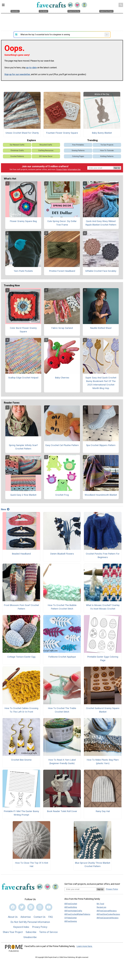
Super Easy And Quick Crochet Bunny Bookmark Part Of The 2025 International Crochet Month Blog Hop (101, 383)
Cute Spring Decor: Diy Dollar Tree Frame (62, 223)
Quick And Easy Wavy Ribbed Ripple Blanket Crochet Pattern (101, 223)
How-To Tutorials (107, 151)
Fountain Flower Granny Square (62, 133)
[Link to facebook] (13, 907)
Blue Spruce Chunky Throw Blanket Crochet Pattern (93, 865)
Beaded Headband (21, 554)
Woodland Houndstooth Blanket (101, 495)
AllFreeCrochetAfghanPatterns (77, 914)
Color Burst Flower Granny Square (23, 330)
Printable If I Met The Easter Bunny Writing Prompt (21, 813)
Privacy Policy (62, 169)
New (5, 509)
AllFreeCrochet (71, 904)
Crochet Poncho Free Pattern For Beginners (103, 555)
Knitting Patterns (107, 156)
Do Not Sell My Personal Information (30, 922)
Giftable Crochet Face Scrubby (101, 271)
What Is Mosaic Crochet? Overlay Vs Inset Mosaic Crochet (103, 607)
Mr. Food (100, 904)
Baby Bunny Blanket (102, 133)
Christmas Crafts (17, 151)
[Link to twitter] (22, 907)
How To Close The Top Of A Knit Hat (32, 865)
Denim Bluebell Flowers (62, 554)
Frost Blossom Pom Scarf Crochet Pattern (21, 607)
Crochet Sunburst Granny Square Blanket (103, 710)
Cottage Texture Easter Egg (21, 657)
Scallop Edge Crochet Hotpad (23, 378)
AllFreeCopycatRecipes (107, 911)
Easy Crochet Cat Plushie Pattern (62, 445)
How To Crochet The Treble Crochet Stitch (62, 710)
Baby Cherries (62, 378)
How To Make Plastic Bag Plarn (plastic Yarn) (103, 762)
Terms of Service (48, 932)
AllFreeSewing (71, 921)
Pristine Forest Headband (62, 271)
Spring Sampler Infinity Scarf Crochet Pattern (23, 447)
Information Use (74, 169)
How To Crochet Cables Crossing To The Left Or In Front (21, 710)
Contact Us (40, 917)
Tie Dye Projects (107, 145)
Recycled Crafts (46, 145)
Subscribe (31, 932)
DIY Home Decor (46, 156)
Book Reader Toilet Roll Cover (62, 811)
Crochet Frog (62, 495)
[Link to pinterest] (31, 907)
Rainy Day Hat (103, 811)
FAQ (50, 917)
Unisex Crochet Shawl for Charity (22, 133)
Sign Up (117, 168)
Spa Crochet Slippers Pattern (101, 445)
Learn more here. (85, 946)
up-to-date (31, 68)
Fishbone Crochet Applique (62, 657)
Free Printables (78, 145)
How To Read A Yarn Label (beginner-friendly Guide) (62, 762)
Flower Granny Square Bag (23, 221)
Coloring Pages (78, 156)
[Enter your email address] (80, 889)
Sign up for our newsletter (17, 74)
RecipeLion (101, 907)
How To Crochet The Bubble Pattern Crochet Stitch (62, 607)
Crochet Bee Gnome (21, 760)
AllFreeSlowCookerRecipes (108, 914)
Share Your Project (13, 932)
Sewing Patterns (78, 151)
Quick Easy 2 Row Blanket (23, 495)
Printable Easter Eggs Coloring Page (103, 659)
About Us (13, 917)
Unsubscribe (30, 937)
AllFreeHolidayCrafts (73, 911)
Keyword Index (21, 927)
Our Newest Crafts (17, 145)
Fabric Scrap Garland (62, 328)
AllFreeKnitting (71, 907)
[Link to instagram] (40, 907)
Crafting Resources (46, 151)
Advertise (26, 917)
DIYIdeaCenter (71, 918)
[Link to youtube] (49, 907)
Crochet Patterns (17, 156)
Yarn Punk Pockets (23, 271)
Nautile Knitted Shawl (101, 328)
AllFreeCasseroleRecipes (108, 918)
